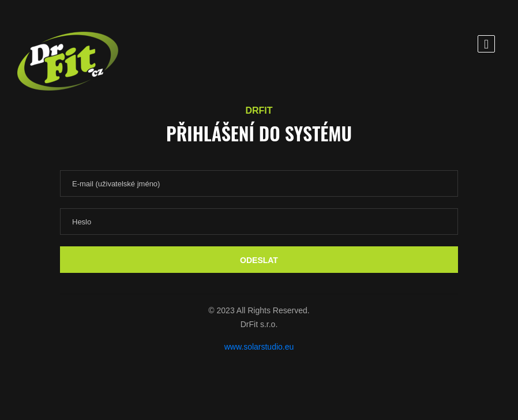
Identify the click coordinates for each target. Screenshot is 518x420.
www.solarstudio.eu (259, 347)
